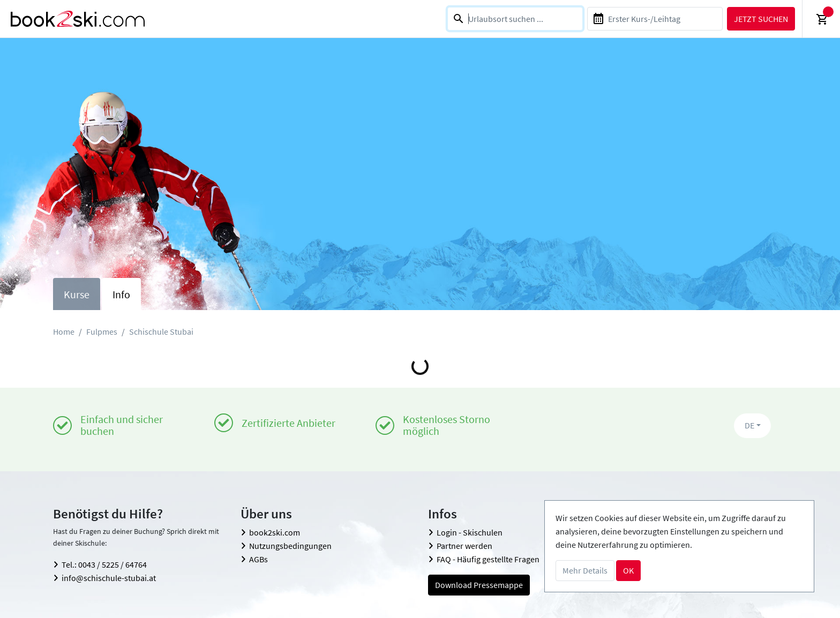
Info (121, 294)
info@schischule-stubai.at (109, 578)
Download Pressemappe (479, 585)
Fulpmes (102, 331)
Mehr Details (585, 570)
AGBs (258, 559)
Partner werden (464, 546)
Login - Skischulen (470, 532)
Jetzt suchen (761, 19)
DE (749, 425)
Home (64, 331)
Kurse (77, 294)
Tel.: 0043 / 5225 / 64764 (104, 564)
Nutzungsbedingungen (290, 546)
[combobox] (515, 19)
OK (628, 570)
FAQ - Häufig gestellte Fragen (488, 559)
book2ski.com (275, 532)
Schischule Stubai (161, 331)
